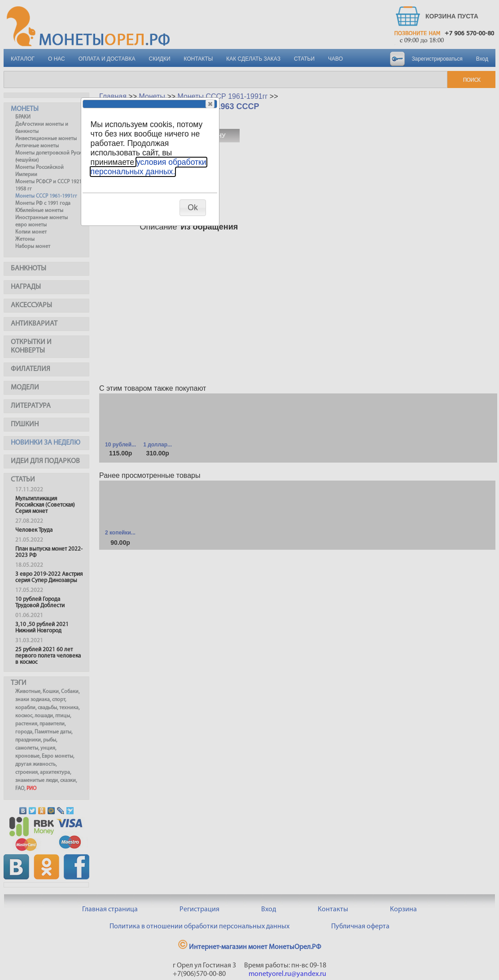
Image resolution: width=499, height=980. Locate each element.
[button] (210, 104)
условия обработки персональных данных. (149, 167)
